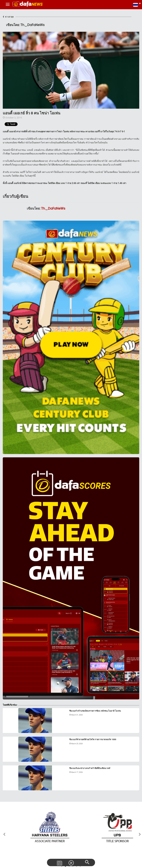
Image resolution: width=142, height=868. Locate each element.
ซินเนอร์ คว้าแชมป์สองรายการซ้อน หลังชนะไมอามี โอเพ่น (95, 711)
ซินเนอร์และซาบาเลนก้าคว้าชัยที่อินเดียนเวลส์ (90, 768)
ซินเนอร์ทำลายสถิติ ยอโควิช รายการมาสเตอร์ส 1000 (93, 740)
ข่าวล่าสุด (8, 17)
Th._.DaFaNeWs (53, 208)
